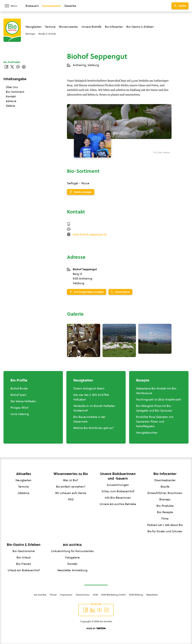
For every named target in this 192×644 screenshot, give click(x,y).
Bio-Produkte (165, 506)
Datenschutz (83, 595)
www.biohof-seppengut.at (90, 234)
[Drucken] (24, 67)
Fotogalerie (72, 557)
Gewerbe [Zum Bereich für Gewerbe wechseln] (70, 6)
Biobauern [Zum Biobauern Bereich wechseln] (32, 6)
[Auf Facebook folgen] (86, 610)
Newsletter (152, 595)
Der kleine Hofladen (23, 401)
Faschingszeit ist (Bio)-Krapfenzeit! (159, 399)
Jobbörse (24, 493)
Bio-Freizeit (24, 564)
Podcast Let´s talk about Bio (165, 525)
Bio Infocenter (114, 27)
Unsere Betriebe (118, 504)
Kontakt (11, 96)
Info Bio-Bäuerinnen (118, 498)
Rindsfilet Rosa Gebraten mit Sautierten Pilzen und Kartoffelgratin (155, 422)
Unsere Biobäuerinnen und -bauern (118, 476)
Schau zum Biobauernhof (118, 491)
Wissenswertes (68, 27)
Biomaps (30, 34)
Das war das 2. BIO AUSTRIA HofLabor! (91, 397)
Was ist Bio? (71, 480)
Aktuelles (24, 474)
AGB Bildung (136, 595)
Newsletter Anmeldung (72, 570)
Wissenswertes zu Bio (71, 474)
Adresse (11, 101)
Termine (50, 27)
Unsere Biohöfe (91, 27)
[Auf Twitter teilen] (12, 67)
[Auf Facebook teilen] (6, 67)
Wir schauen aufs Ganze (71, 493)
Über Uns (12, 87)
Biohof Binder (19, 388)
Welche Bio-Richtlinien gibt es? (94, 428)
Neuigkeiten (34, 27)
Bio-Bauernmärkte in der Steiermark (89, 419)
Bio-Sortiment (15, 92)
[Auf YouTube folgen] (99, 610)
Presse (53, 595)
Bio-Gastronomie (24, 551)
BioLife (165, 487)
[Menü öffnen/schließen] (13, 6)
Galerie (10, 106)
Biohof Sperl (18, 395)
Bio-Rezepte (165, 512)
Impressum (66, 595)
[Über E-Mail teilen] (18, 67)
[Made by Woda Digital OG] (96, 628)
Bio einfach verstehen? (71, 487)
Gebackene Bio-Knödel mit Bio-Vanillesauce (157, 391)
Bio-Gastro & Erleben (140, 27)
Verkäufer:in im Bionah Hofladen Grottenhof (94, 408)
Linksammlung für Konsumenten (72, 551)
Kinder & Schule (47, 34)
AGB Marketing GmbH (113, 595)
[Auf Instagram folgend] (106, 610)
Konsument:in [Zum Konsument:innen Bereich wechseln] (52, 6)
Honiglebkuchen (147, 433)
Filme (165, 519)
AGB (95, 595)
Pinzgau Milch (20, 408)
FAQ (71, 499)
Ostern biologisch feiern (89, 388)
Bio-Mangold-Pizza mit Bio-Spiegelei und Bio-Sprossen (154, 408)
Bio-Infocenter (165, 474)
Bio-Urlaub (24, 557)
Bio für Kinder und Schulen (165, 531)
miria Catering (20, 414)
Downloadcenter (165, 480)
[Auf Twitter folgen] (93, 610)
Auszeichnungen (118, 485)
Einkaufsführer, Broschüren (165, 493)
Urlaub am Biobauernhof (24, 570)
